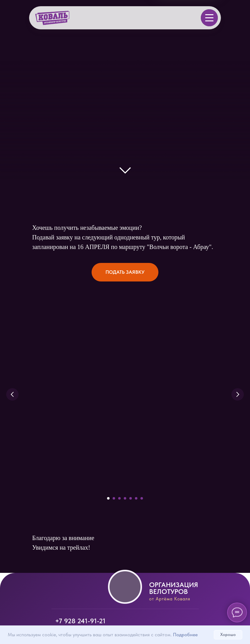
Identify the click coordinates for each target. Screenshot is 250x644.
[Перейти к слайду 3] (119, 498)
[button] (125, 272)
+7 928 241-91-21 (80, 621)
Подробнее (185, 635)
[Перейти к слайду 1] (108, 498)
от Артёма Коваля (170, 599)
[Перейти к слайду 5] (131, 498)
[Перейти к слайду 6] (136, 498)
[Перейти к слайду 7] (142, 498)
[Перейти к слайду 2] (114, 498)
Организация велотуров (174, 588)
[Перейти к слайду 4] (125, 498)
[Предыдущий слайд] (12, 394)
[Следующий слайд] (238, 394)
